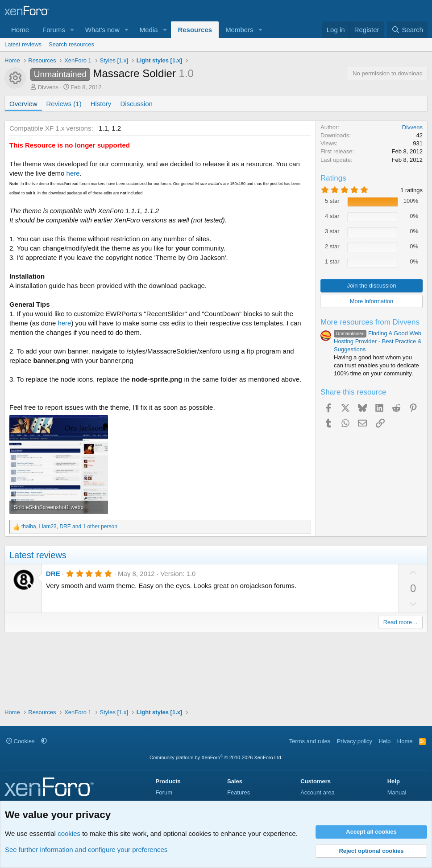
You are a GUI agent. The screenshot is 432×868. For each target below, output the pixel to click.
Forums (54, 30)
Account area (318, 792)
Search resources (71, 44)
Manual (397, 792)
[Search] (407, 30)
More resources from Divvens (370, 322)
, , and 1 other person (69, 527)
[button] (72, 30)
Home (20, 30)
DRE (53, 574)
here (73, 173)
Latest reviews (23, 44)
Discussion (136, 104)
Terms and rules (310, 741)
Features (239, 792)
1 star (332, 261)
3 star (332, 231)
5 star (332, 201)
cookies (69, 833)
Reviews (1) (64, 104)
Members (239, 30)
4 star (332, 216)
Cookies (21, 741)
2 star (332, 246)
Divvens (48, 87)
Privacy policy (355, 741)
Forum (164, 792)
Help (385, 741)
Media (149, 30)
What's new (102, 30)
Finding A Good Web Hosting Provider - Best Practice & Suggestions (378, 341)
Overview (23, 104)
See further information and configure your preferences (86, 849)
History (101, 104)
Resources (195, 30)
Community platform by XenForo (216, 757)
